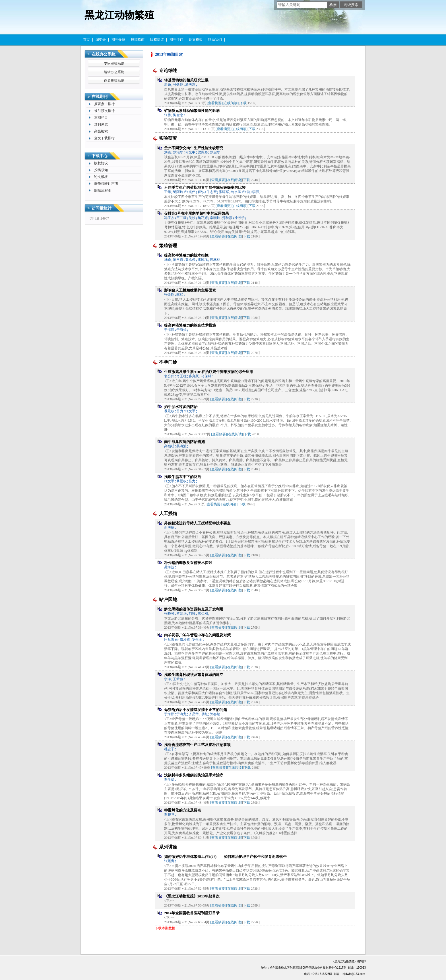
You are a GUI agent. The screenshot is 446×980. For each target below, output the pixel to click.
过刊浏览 (101, 124)
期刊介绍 (118, 40)
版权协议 (157, 40)
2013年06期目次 (169, 55)
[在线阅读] (231, 103)
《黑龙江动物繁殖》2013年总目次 (192, 896)
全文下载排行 (104, 138)
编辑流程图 (103, 190)
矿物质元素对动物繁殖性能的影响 (192, 111)
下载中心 (100, 156)
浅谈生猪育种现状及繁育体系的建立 (194, 675)
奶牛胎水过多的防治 (181, 407)
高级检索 (101, 131)
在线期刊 (100, 97)
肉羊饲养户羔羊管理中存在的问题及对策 (197, 635)
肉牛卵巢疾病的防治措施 (184, 442)
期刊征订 (176, 40)
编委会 (101, 40)
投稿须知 (101, 170)
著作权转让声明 (106, 184)
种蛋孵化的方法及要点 (183, 810)
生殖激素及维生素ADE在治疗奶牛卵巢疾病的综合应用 (209, 372)
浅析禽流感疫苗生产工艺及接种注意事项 (197, 745)
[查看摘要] (215, 103)
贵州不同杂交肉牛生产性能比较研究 (194, 148)
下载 (243, 103)
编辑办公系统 (114, 72)
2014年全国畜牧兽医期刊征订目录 (192, 913)
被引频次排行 (104, 111)
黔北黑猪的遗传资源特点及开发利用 (194, 609)
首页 (86, 40)
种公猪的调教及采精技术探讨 (188, 563)
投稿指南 (138, 40)
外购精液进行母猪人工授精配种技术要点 (197, 523)
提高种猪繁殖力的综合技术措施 (190, 325)
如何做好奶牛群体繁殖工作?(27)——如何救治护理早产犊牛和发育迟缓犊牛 (225, 857)
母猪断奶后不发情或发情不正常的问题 (196, 710)
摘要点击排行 (104, 104)
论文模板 (196, 40)
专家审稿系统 (114, 63)
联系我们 (215, 40)
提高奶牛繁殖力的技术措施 (186, 255)
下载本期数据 (165, 928)
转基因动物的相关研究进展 (186, 80)
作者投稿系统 (114, 81)
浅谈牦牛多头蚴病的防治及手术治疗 (194, 775)
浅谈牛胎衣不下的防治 (183, 477)
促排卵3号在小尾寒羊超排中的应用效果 (197, 213)
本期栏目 (101, 118)
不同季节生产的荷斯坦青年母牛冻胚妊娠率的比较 (205, 187)
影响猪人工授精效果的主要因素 (190, 290)
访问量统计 (102, 208)
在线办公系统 (104, 54)
